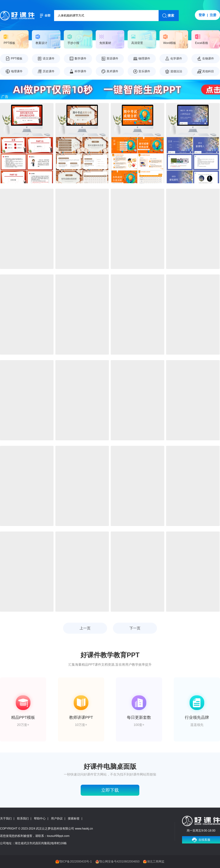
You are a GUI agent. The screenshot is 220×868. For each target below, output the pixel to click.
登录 (202, 15)
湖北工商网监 (156, 862)
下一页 (135, 628)
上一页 (85, 628)
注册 (213, 15)
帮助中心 (40, 818)
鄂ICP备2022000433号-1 (76, 862)
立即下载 (110, 790)
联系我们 (23, 818)
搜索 (171, 16)
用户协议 (57, 818)
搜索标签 (74, 818)
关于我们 (6, 818)
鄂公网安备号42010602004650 (119, 862)
